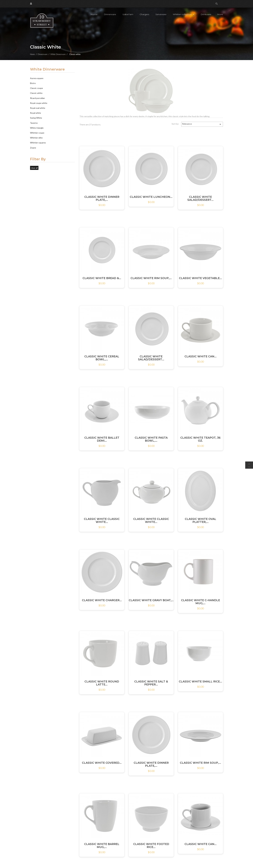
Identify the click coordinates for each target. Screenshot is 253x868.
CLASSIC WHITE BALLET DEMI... (102, 439)
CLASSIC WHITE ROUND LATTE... (102, 683)
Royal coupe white (39, 103)
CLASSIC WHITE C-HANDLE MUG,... (201, 602)
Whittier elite (36, 138)
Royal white (36, 113)
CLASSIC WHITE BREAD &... (102, 278)
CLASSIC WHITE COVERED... (102, 763)
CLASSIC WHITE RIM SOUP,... (151, 278)
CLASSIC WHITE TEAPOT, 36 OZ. (200, 439)
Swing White (36, 118)
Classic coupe (36, 88)
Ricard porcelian (37, 98)
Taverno (34, 123)
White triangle (37, 128)
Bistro (33, 83)
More (220, 14)
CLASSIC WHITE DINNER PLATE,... (102, 198)
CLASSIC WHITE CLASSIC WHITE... (102, 521)
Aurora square (37, 78)
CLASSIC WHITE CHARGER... (102, 600)
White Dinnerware (47, 69)
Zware (33, 148)
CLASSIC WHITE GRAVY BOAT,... (151, 600)
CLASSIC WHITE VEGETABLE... (200, 278)
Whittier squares (38, 143)
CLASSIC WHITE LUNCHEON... (151, 197)
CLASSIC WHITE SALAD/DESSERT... (200, 198)
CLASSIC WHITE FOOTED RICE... (151, 846)
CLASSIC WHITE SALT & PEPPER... (151, 683)
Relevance (202, 124)
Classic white (36, 93)
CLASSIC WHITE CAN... (201, 356)
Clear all (34, 168)
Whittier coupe (37, 133)
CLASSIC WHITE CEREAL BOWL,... (102, 358)
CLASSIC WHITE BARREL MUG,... (102, 846)
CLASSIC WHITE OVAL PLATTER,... (201, 521)
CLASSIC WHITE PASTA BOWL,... (151, 439)
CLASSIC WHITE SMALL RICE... (200, 682)
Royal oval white (38, 108)
